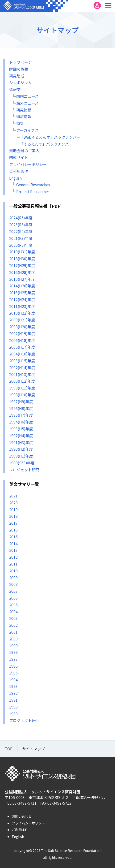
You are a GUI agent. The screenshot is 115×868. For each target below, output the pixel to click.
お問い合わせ (22, 816)
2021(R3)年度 (21, 238)
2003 (13, 618)
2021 (13, 496)
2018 (13, 516)
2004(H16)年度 (22, 354)
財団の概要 (19, 69)
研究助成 (17, 76)
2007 (13, 591)
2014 (13, 544)
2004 (13, 612)
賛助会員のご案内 (24, 151)
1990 (13, 707)
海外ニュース (27, 103)
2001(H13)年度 (22, 374)
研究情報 (24, 110)
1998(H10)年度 (22, 395)
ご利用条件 (19, 171)
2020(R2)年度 (21, 245)
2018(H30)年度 (22, 259)
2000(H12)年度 (22, 381)
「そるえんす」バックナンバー (46, 144)
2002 (13, 625)
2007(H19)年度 (22, 333)
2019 (13, 510)
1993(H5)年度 (21, 429)
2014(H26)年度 (22, 286)
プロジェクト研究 (24, 470)
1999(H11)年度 (22, 388)
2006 (13, 598)
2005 (13, 605)
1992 (13, 693)
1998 (13, 652)
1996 (13, 666)
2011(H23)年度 (22, 306)
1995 (13, 673)
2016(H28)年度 (22, 272)
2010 (13, 571)
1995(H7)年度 (21, 415)
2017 (13, 523)
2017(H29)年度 (22, 265)
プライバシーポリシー (28, 164)
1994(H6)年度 (21, 422)
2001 (13, 632)
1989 (13, 714)
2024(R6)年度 (21, 218)
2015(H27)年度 (22, 279)
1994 (13, 680)
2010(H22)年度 (22, 313)
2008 (13, 584)
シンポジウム (21, 82)
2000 (13, 639)
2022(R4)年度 (21, 231)
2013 (13, 550)
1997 (13, 659)
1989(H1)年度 (21, 456)
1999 (13, 646)
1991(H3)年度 (21, 442)
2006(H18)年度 (22, 340)
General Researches (33, 185)
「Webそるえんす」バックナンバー (50, 137)
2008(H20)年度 (22, 327)
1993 (13, 686)
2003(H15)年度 (22, 361)
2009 (13, 578)
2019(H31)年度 (22, 252)
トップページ (21, 62)
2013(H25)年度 (22, 293)
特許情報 (24, 117)
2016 (13, 530)
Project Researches (33, 191)
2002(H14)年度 (22, 367)
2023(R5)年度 (21, 225)
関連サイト (19, 157)
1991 (13, 700)
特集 (20, 123)
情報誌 (15, 89)
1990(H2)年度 (21, 449)
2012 (13, 557)
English (15, 178)
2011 (13, 564)
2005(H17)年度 (22, 347)
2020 (13, 503)
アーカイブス (27, 130)
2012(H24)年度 (22, 299)
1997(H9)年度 (21, 402)
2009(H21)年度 (22, 320)
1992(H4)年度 (21, 436)
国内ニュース (27, 96)
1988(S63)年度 (22, 463)
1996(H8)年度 (21, 408)
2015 (13, 537)
